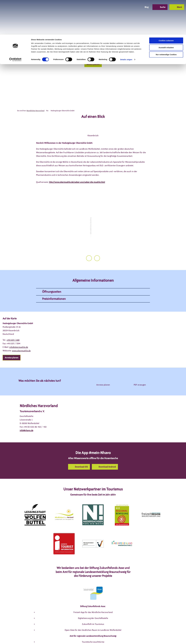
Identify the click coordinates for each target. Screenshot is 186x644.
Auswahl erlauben (166, 13)
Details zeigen (126, 25)
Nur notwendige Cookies (166, 20)
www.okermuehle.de (21, 323)
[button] (93, 64)
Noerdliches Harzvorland (35, 111)
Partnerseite (129, 638)
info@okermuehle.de (19, 319)
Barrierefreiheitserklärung (109, 638)
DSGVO (55, 638)
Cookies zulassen (166, 6)
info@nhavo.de (26, 403)
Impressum (66, 638)
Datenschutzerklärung (84, 638)
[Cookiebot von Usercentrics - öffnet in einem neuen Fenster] (15, 25)
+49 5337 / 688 (13, 312)
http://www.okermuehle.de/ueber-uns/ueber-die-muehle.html (77, 182)
